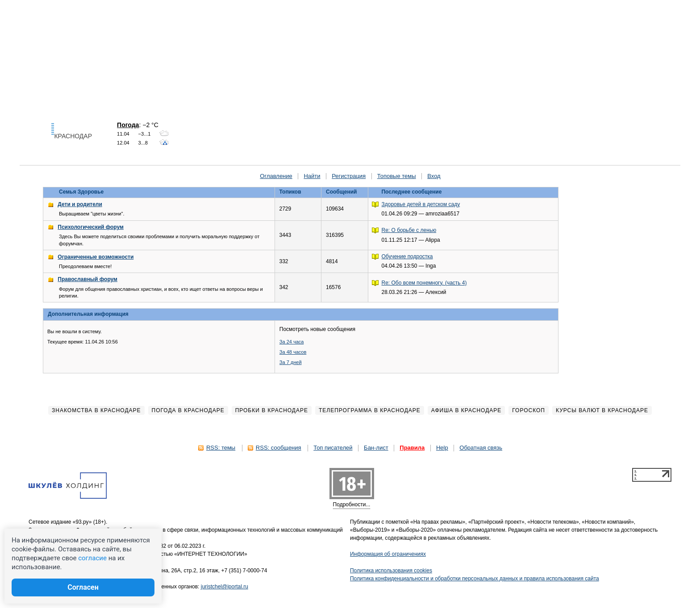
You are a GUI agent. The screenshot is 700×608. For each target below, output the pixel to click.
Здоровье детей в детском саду (421, 204)
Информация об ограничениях (388, 554)
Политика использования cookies (391, 571)
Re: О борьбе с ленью (409, 230)
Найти (312, 176)
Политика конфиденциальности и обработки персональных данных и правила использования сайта (475, 579)
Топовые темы (397, 176)
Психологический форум (91, 227)
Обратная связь (481, 448)
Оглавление (276, 176)
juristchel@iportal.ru (225, 587)
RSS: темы (221, 448)
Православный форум (87, 279)
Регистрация (349, 176)
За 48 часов (293, 352)
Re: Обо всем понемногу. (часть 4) (424, 283)
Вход (434, 176)
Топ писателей (333, 448)
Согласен (83, 587)
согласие (92, 558)
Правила (412, 448)
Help (442, 448)
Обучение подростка (407, 256)
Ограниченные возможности (96, 257)
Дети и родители (80, 204)
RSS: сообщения (279, 448)
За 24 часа (292, 342)
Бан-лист (376, 448)
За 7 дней (291, 362)
